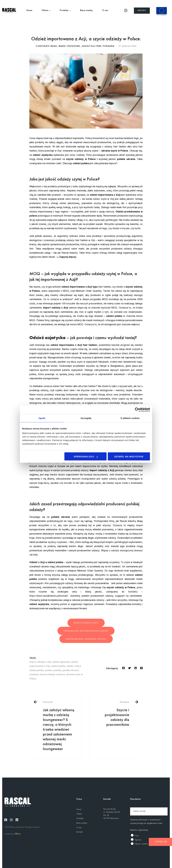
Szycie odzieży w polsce (52, 674)
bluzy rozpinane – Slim (62, 542)
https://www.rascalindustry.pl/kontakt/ (49, 596)
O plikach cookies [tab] (130, 418)
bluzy (46, 483)
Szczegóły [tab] (86, 418)
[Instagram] (11, 820)
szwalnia (34, 674)
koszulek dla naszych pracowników (84, 304)
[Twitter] (130, 668)
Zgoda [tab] (42, 418)
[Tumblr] (141, 668)
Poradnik (109, 46)
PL (126, 10)
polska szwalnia (53, 670)
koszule (125, 229)
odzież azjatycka (61, 662)
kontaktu (135, 592)
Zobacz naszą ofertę (86, 623)
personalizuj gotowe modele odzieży (86, 631)
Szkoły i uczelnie (141, 844)
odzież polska (58, 666)
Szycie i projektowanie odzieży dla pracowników (112, 714)
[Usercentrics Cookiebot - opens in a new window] (137, 410)
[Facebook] (123, 668)
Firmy (137, 836)
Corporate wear (46, 46)
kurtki (137, 229)
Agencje (138, 840)
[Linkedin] (136, 668)
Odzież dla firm (91, 46)
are (19, 834)
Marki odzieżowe (69, 46)
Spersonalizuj (86, 457)
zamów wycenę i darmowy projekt (86, 639)
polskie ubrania (71, 670)
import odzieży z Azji (40, 662)
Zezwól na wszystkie (129, 457)
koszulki (68, 483)
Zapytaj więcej (67, 257)
